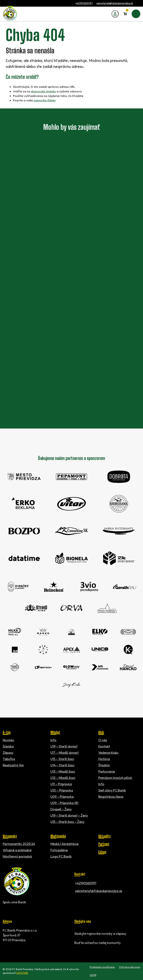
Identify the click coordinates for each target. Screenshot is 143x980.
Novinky (8, 740)
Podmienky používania (102, 967)
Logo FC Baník (61, 856)
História (104, 759)
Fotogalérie (59, 850)
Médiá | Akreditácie (64, 844)
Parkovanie (107, 771)
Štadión (104, 765)
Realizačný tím (13, 765)
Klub (101, 732)
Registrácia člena (111, 797)
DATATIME (22, 973)
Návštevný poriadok (17, 856)
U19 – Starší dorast (64, 746)
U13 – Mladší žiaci (63, 771)
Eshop (102, 852)
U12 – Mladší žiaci (63, 778)
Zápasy (8, 753)
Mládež (55, 732)
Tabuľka (9, 759)
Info (53, 740)
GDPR (93, 975)
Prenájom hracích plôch (115, 778)
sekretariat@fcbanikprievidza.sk (115, 3)
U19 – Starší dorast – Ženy (69, 815)
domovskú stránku (43, 91)
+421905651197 (84, 3)
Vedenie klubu (108, 753)
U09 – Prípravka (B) (64, 803)
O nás (103, 740)
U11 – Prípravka (61, 784)
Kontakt (104, 746)
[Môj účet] (115, 14)
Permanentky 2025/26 (19, 844)
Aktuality (104, 836)
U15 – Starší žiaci (62, 759)
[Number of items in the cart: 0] (125, 14)
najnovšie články (45, 100)
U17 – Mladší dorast (64, 753)
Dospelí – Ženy (61, 809)
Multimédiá (58, 836)
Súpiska (8, 746)
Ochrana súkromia (130, 967)
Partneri (104, 844)
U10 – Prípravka (62, 790)
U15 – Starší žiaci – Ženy (67, 822)
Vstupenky (10, 836)
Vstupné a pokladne (17, 850)
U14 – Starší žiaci (62, 765)
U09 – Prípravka (62, 797)
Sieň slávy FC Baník (112, 790)
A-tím (7, 732)
